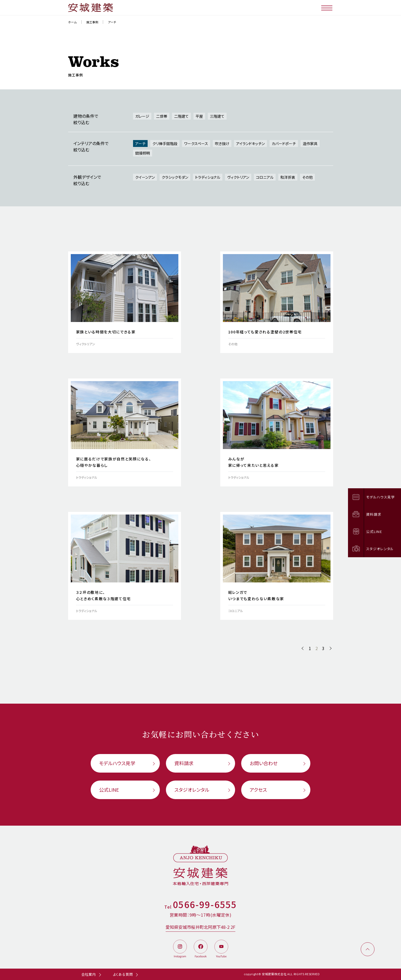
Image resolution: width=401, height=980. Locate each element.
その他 (307, 177)
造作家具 (310, 143)
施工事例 (92, 22)
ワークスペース (196, 143)
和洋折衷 (288, 177)
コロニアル (265, 177)
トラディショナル (208, 177)
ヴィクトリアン (238, 177)
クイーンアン (145, 177)
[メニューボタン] (327, 8)
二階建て (181, 116)
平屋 (199, 116)
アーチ (140, 143)
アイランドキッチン (250, 143)
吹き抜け (222, 143)
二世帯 (162, 116)
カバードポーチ (284, 143)
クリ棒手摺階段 (165, 143)
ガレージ (142, 116)
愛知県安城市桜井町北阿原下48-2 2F (200, 927)
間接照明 (143, 153)
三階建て (217, 116)
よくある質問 (123, 974)
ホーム (72, 22)
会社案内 (89, 974)
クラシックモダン (175, 177)
